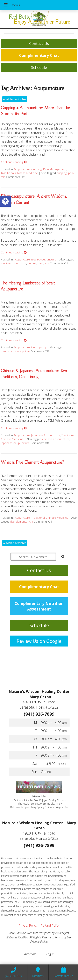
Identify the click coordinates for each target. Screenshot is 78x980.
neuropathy (8, 351)
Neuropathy (39, 347)
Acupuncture (22, 169)
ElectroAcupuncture (44, 259)
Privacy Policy (28, 925)
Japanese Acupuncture (46, 435)
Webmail (30, 954)
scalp (20, 351)
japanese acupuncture (15, 443)
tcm (3, 177)
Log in (50, 954)
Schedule (39, 67)
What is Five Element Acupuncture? (32, 463)
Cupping (37, 169)
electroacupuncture (13, 263)
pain (71, 173)
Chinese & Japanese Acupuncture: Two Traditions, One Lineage (34, 374)
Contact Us (39, 43)
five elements (19, 522)
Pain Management (55, 169)
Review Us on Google (39, 641)
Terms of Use (63, 937)
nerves (32, 263)
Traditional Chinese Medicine (19, 173)
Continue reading (14, 162)
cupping (62, 173)
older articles (15, 99)
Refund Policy (50, 925)
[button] (5, 201)
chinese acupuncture (56, 439)
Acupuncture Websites (24, 933)
